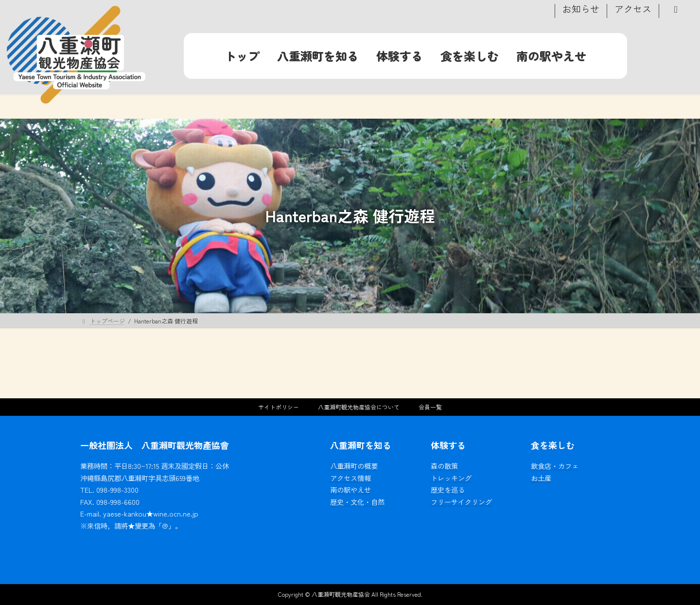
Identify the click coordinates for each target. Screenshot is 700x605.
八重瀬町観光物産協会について (359, 407)
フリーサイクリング (461, 501)
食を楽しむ (553, 445)
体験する (448, 445)
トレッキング (451, 477)
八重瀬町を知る (361, 445)
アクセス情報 (350, 477)
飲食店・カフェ (555, 466)
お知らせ (581, 10)
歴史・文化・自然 (357, 501)
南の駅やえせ (350, 489)
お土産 (541, 477)
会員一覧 (430, 407)
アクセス (633, 10)
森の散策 (444, 466)
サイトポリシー (279, 407)
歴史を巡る (448, 489)
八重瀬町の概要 (354, 466)
